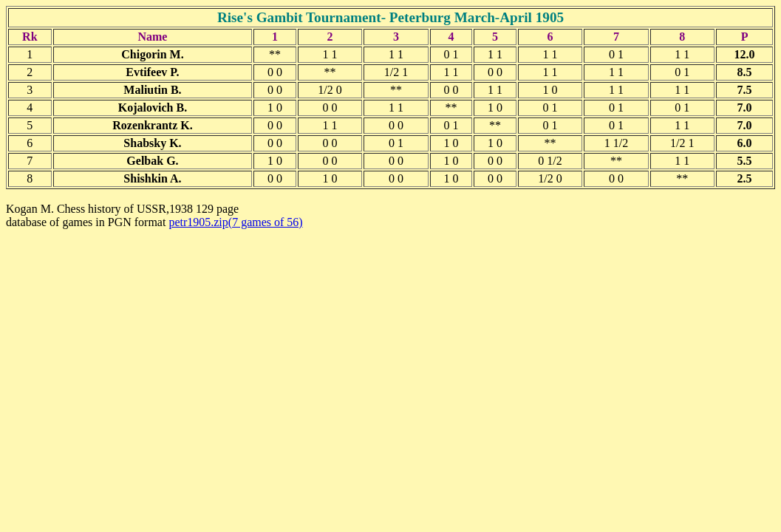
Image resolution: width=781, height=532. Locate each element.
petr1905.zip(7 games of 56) (235, 222)
